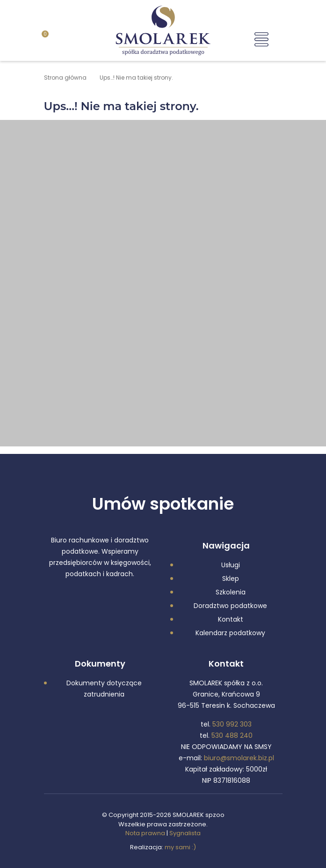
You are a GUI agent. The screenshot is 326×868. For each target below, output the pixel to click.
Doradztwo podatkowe (230, 606)
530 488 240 (232, 735)
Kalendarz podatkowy (230, 633)
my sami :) (180, 847)
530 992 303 (232, 724)
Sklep (231, 579)
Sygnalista (185, 833)
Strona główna (65, 78)
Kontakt (231, 619)
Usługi (231, 565)
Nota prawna (145, 833)
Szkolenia (231, 592)
